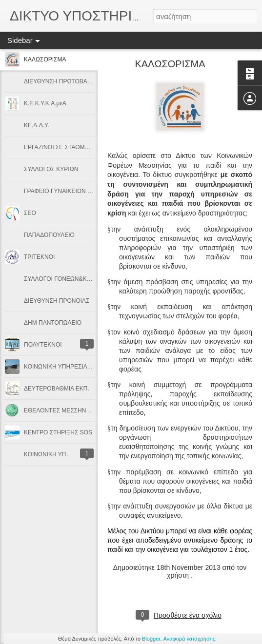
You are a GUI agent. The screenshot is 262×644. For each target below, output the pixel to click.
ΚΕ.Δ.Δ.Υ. (37, 125)
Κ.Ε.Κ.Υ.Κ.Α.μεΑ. (46, 103)
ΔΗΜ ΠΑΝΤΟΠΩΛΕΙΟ (53, 323)
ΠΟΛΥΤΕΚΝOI (43, 345)
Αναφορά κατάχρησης (190, 639)
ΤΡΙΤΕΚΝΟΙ (39, 257)
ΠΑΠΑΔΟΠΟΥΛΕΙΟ (49, 235)
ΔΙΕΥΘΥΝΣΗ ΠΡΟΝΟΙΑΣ (57, 301)
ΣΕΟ (30, 213)
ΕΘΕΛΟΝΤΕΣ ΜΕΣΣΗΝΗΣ (59, 410)
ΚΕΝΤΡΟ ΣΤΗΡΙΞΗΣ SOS (58, 432)
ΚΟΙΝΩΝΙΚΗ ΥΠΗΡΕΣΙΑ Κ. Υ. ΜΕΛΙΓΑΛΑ (77, 367)
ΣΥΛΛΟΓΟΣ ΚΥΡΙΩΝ (51, 169)
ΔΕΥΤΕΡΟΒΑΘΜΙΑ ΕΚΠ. (57, 389)
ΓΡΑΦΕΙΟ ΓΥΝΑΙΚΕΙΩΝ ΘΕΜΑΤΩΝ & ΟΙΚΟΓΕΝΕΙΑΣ (93, 191)
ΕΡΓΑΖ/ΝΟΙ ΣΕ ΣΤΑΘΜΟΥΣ (60, 147)
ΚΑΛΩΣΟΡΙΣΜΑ (45, 59)
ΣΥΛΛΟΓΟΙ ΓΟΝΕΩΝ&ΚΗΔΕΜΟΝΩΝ (72, 279)
